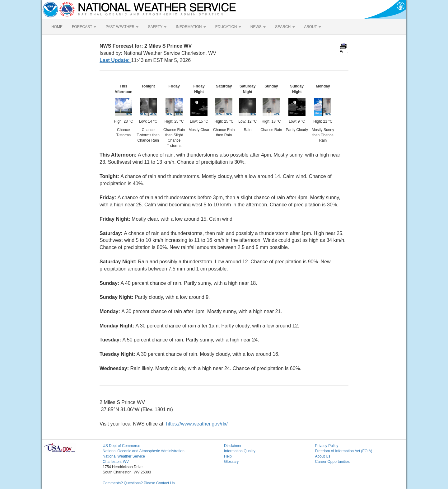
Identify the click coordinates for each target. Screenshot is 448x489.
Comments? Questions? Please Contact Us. (139, 483)
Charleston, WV (116, 462)
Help (228, 456)
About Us (323, 456)
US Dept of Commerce (121, 446)
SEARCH (285, 27)
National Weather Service (124, 456)
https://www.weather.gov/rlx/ (197, 424)
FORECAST (84, 27)
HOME (57, 27)
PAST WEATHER (122, 27)
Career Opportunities (332, 462)
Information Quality (240, 451)
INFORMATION (191, 27)
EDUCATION (228, 27)
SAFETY (157, 27)
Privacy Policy (327, 446)
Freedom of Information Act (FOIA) (344, 451)
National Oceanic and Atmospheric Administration (144, 451)
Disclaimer (233, 446)
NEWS (258, 27)
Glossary (231, 462)
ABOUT (313, 27)
